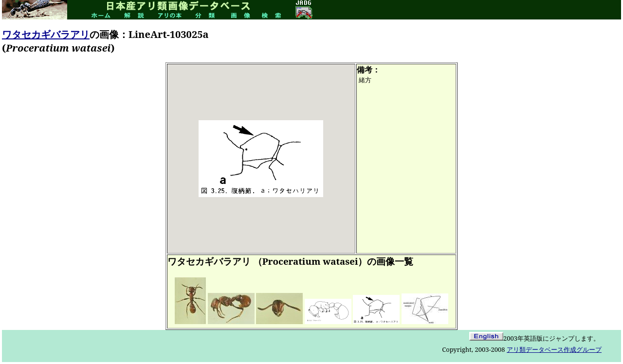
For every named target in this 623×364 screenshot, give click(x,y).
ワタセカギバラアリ (46, 34)
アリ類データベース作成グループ (554, 349)
